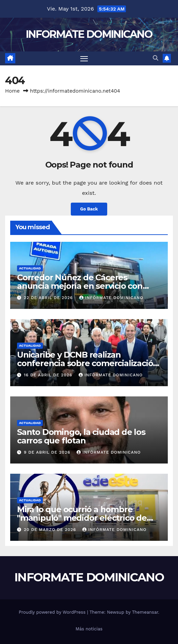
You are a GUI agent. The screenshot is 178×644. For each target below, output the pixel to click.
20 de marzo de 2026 (51, 530)
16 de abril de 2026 (49, 375)
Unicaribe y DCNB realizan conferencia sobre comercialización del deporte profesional (88, 363)
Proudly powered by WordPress (53, 612)
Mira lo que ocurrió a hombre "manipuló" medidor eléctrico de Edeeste (82, 518)
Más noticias (89, 629)
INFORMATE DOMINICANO (89, 34)
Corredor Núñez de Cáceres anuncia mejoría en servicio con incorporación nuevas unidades (80, 286)
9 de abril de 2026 (48, 452)
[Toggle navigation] (84, 59)
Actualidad (30, 268)
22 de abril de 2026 (49, 298)
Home (12, 91)
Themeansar (145, 612)
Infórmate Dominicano (111, 298)
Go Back (89, 209)
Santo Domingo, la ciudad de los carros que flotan (81, 436)
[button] (156, 58)
